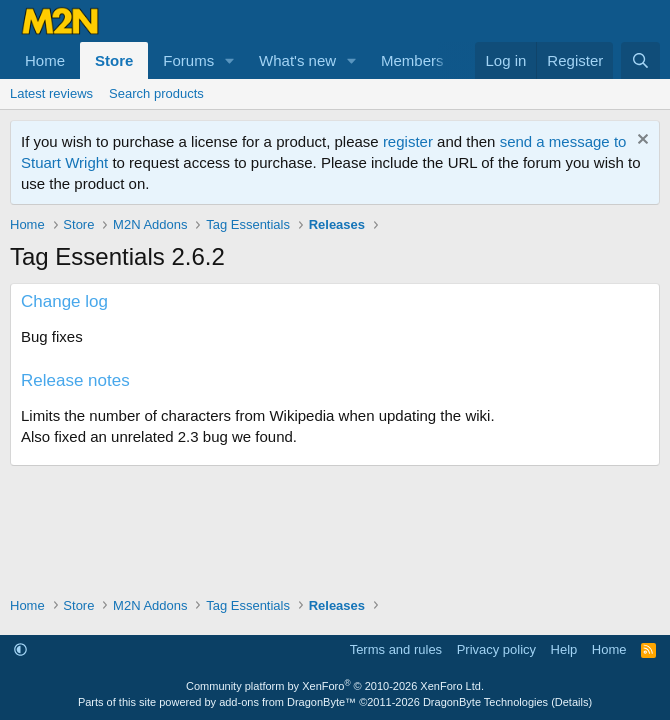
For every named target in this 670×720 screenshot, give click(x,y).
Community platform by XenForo (335, 686)
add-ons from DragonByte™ (287, 702)
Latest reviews (51, 93)
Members (412, 60)
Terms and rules (396, 649)
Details (572, 702)
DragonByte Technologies (485, 702)
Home (45, 60)
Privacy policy (496, 649)
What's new (297, 60)
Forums (188, 60)
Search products (156, 93)
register (408, 141)
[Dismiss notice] (640, 141)
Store (114, 60)
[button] (230, 60)
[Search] (640, 60)
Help (564, 649)
